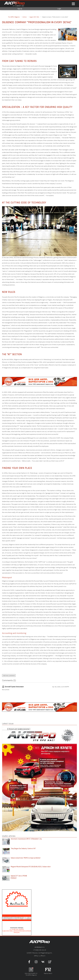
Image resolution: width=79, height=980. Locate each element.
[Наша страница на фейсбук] (29, 963)
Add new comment (9, 675)
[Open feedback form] (50, 962)
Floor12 (50, 973)
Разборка (14, 878)
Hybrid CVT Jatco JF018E (19, 876)
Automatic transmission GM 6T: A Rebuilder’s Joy (26, 839)
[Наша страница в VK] (43, 963)
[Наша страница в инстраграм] (36, 963)
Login (59, 9)
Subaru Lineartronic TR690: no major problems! (26, 858)
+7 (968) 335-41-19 (40, 950)
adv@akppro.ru (39, 947)
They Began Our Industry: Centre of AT (23, 849)
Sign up (20, 9)
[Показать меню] (73, 4)
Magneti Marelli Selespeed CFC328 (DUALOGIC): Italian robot (31, 867)
